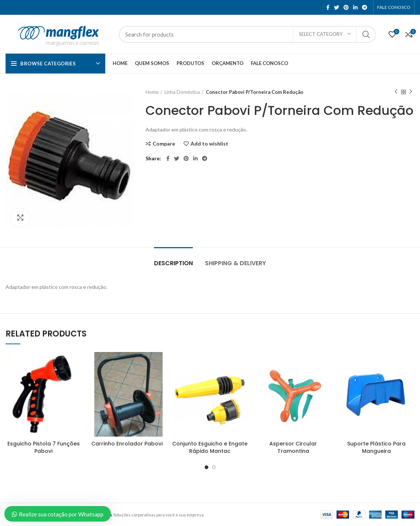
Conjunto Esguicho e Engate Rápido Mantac (210, 447)
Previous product (396, 92)
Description (173, 263)
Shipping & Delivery (235, 263)
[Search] (247, 34)
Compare (164, 144)
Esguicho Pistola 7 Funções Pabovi (44, 447)
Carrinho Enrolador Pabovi (127, 444)
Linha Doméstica (182, 92)
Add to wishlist (209, 144)
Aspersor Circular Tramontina (293, 447)
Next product (411, 92)
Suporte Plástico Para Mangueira (376, 447)
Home (152, 92)
